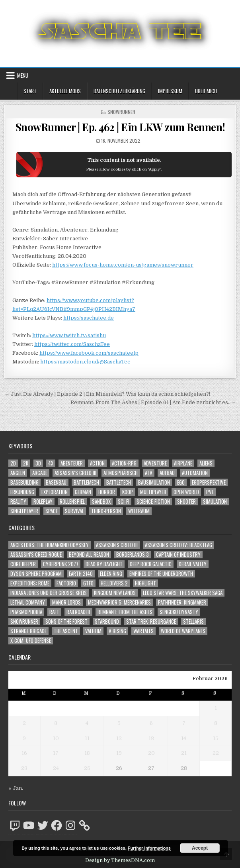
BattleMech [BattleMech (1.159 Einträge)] (86, 482)
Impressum (170, 91)
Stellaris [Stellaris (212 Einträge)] (193, 622)
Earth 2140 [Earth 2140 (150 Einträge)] (81, 574)
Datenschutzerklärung (119, 91)
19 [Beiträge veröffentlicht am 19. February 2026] (119, 753)
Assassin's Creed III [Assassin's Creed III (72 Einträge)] (117, 545)
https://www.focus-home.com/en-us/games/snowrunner (123, 265)
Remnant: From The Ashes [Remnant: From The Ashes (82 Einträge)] (125, 612)
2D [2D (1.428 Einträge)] (13, 463)
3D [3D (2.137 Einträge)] (38, 463)
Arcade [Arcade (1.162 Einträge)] (40, 473)
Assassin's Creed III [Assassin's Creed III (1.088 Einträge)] (75, 473)
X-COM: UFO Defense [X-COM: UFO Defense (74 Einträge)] (31, 641)
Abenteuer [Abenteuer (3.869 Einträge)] (72, 463)
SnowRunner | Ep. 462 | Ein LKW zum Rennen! (120, 127)
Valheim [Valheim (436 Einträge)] (93, 631)
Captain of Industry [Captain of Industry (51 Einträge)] (178, 555)
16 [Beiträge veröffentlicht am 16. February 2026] (24, 753)
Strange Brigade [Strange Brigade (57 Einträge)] (28, 631)
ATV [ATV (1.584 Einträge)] (149, 473)
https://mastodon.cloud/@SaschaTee (85, 362)
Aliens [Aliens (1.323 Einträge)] (206, 463)
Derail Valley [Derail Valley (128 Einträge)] (193, 564)
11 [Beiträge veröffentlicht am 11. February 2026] (87, 738)
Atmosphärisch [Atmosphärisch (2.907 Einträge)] (121, 473)
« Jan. (16, 788)
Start (30, 91)
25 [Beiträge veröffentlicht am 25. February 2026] (87, 768)
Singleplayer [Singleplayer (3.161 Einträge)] (24, 511)
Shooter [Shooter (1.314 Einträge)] (186, 502)
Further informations (149, 848)
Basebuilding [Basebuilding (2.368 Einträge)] (24, 482)
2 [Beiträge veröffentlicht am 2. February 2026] (24, 723)
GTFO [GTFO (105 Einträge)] (88, 583)
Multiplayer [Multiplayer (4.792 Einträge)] (153, 492)
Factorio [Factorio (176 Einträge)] (66, 583)
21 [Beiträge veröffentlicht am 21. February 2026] (184, 753)
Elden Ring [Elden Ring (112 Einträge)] (111, 574)
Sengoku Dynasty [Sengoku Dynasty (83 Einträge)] (179, 612)
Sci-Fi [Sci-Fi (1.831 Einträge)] (124, 502)
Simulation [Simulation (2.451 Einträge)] (215, 502)
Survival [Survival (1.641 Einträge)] (74, 511)
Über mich (206, 91)
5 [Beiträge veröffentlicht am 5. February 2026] (119, 723)
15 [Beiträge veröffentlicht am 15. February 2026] (216, 738)
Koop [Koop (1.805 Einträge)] (128, 492)
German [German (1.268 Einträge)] (83, 492)
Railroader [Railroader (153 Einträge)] (78, 612)
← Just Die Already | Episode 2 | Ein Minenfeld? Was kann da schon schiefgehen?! (107, 394)
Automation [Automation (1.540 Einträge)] (195, 473)
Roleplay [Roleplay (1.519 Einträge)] (43, 502)
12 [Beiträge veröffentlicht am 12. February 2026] (119, 738)
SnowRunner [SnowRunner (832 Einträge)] (24, 622)
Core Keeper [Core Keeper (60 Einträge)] (23, 564)
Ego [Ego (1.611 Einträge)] (181, 482)
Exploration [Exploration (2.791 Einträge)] (55, 492)
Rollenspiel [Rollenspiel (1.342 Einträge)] (72, 502)
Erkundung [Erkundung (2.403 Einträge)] (22, 492)
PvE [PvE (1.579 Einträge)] (210, 492)
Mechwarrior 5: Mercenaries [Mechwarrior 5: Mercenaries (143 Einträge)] (119, 602)
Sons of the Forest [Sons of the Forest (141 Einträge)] (66, 622)
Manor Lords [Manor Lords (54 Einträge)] (66, 602)
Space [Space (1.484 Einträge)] (52, 511)
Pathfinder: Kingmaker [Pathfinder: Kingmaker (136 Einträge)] (182, 602)
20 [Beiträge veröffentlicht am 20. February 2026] (151, 753)
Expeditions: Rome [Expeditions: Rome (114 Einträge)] (30, 583)
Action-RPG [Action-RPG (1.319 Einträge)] (124, 463)
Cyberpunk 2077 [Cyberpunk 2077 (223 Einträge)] (61, 564)
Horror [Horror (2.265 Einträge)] (107, 492)
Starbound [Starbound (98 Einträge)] (107, 622)
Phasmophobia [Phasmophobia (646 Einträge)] (26, 612)
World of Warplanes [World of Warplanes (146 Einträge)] (183, 631)
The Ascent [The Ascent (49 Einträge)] (66, 631)
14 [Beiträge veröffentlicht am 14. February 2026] (184, 738)
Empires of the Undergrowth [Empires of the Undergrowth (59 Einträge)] (161, 574)
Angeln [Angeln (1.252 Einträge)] (18, 473)
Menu (23, 75)
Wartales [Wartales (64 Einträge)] (143, 631)
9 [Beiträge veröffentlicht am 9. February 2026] (24, 738)
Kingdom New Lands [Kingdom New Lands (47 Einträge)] (115, 593)
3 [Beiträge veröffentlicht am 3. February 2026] (56, 723)
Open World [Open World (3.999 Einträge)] (186, 492)
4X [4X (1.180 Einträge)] (51, 463)
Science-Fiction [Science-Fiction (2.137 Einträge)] (153, 502)
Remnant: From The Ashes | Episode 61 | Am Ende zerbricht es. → (153, 402)
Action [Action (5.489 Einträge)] (97, 463)
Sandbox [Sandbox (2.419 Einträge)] (101, 502)
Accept (200, 848)
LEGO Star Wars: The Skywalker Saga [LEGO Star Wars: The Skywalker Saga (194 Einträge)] (183, 593)
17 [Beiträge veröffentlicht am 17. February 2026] (56, 753)
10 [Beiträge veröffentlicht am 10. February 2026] (56, 738)
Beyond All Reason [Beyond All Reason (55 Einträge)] (89, 555)
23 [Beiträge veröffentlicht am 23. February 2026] (24, 768)
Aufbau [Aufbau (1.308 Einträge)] (167, 473)
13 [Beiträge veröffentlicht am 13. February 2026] (151, 738)
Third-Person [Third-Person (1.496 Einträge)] (106, 511)
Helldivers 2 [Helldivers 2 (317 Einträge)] (114, 583)
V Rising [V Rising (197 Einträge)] (117, 631)
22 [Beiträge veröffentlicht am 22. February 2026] (216, 753)
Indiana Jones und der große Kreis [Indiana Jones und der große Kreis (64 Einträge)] (49, 593)
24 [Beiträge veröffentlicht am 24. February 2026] (56, 768)
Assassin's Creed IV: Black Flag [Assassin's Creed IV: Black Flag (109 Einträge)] (179, 545)
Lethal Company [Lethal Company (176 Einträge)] (28, 602)
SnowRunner (121, 112)
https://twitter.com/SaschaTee (72, 344)
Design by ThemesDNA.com (120, 860)
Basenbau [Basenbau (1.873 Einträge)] (56, 482)
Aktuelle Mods (65, 91)
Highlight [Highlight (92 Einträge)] (145, 583)
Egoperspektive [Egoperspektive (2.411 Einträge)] (209, 482)
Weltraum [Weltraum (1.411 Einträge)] (139, 511)
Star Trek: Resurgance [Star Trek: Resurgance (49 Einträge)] (151, 622)
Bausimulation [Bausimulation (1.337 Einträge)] (154, 482)
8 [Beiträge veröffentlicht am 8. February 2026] (216, 723)
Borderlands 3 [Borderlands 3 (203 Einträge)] (133, 555)
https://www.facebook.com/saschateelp (89, 353)
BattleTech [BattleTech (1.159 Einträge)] (119, 482)
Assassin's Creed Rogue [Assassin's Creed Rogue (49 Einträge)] (36, 555)
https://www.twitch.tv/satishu (69, 335)
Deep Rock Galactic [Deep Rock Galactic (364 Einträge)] (151, 564)
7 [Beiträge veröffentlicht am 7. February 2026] (184, 723)
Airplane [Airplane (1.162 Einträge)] (183, 463)
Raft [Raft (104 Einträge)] (54, 612)
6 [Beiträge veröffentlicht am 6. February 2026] (151, 723)
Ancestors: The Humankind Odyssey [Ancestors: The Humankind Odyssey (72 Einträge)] (50, 545)
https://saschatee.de (89, 318)
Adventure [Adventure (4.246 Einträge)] (155, 463)
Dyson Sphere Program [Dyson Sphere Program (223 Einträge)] (36, 574)
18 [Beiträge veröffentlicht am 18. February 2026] (87, 753)
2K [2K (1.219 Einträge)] (26, 463)
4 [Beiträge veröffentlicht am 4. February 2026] (87, 723)
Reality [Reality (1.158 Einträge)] (18, 502)
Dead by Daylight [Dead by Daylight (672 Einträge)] (104, 564)
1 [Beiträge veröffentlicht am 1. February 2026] (216, 708)
